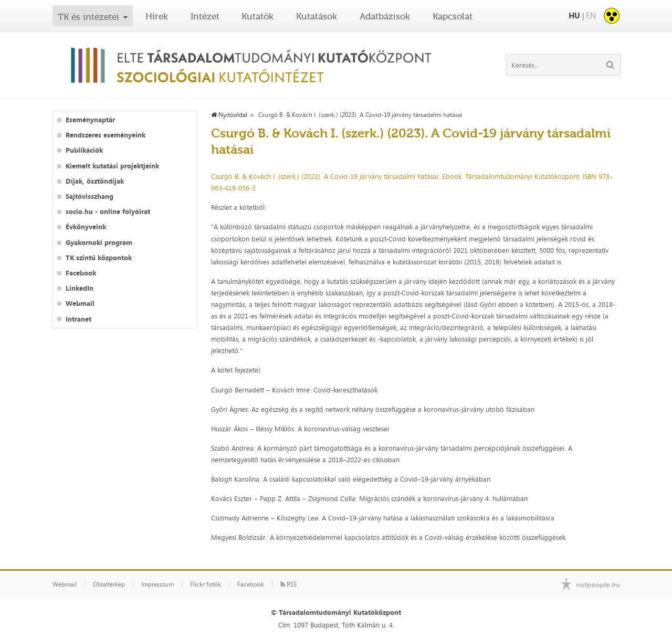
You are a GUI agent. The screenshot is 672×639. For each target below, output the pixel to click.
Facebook (81, 273)
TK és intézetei (88, 17)
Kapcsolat (453, 16)
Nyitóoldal (229, 115)
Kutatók (258, 16)
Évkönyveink (86, 227)
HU (574, 15)
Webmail (80, 303)
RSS (288, 584)
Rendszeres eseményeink (106, 135)
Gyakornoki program (99, 243)
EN (591, 15)
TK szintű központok (99, 258)
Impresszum (157, 584)
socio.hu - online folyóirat (108, 212)
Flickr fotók (206, 584)
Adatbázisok (385, 16)
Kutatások (317, 16)
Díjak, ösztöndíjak (95, 181)
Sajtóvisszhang (90, 196)
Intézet (205, 16)
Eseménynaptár (90, 120)
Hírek (157, 16)
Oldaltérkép (109, 584)
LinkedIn (80, 288)
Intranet (78, 319)
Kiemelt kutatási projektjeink (112, 166)
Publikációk (84, 150)
